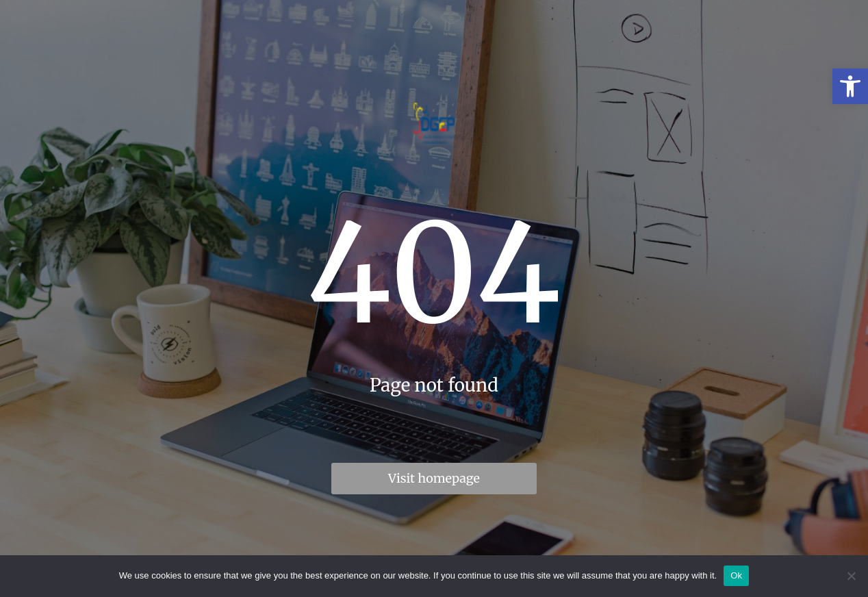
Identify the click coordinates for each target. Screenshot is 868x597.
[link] (850, 86)
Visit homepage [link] (434, 478)
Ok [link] (736, 575)
